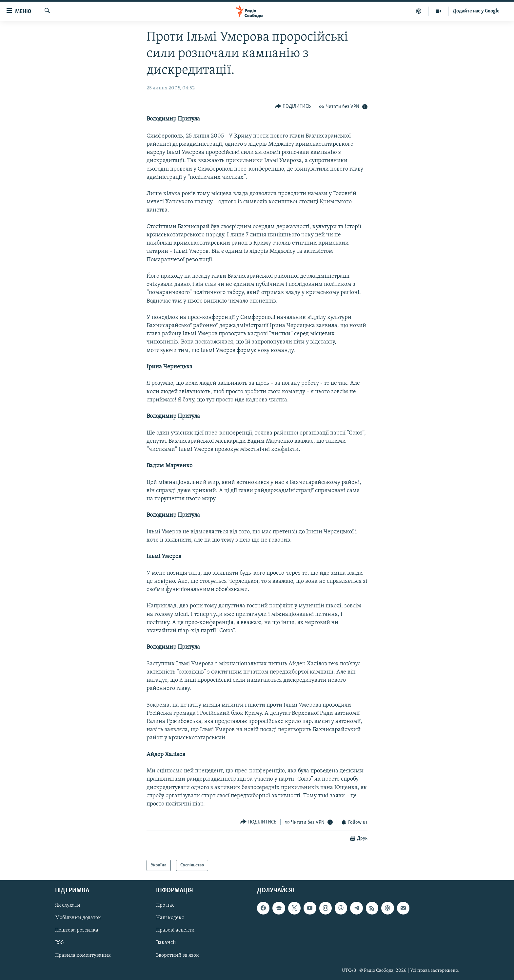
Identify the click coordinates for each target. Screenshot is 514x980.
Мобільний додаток (78, 918)
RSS (59, 943)
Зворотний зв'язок (178, 955)
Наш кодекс (170, 918)
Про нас (165, 906)
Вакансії (166, 943)
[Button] (293, 107)
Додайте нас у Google (476, 11)
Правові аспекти (175, 931)
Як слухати (68, 906)
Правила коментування (83, 955)
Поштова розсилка (77, 931)
